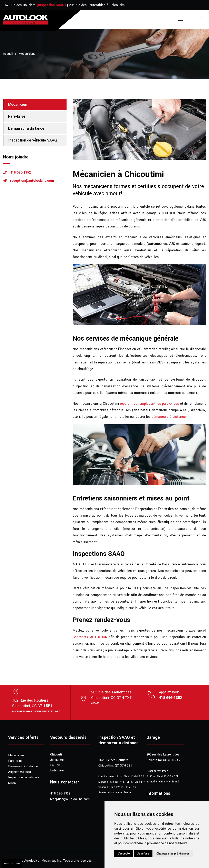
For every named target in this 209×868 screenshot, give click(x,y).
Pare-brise (17, 116)
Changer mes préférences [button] (173, 854)
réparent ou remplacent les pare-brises (150, 404)
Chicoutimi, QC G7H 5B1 (115, 765)
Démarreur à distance (26, 128)
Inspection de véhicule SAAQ (32, 140)
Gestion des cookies (12, 864)
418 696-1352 (21, 172)
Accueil (8, 54)
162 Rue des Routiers (19, 5)
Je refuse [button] (143, 854)
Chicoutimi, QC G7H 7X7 (164, 760)
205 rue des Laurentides (163, 754)
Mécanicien (18, 105)
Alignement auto (20, 772)
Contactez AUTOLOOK (90, 637)
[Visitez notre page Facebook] (200, 19)
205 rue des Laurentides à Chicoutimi (97, 5)
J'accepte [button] (124, 854)
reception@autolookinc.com (32, 181)
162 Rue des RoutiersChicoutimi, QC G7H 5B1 (32, 703)
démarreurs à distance (169, 417)
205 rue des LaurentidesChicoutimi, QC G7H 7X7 (111, 695)
